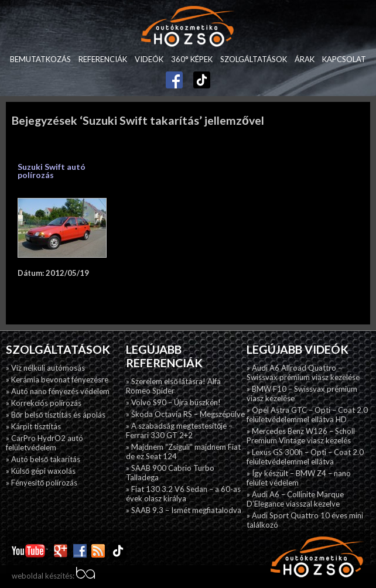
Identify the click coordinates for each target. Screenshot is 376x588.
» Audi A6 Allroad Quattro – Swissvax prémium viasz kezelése (303, 372)
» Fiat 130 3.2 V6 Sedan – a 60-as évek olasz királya (183, 494)
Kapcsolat (344, 59)
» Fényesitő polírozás (42, 483)
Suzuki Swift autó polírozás (52, 171)
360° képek (192, 59)
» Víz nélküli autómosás (45, 368)
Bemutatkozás (40, 59)
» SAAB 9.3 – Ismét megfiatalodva (184, 510)
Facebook (175, 76)
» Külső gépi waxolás (41, 471)
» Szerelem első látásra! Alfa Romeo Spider (173, 386)
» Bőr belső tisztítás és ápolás (56, 415)
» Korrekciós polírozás (44, 403)
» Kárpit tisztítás (33, 426)
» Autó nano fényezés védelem (58, 391)
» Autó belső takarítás (43, 459)
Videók (149, 59)
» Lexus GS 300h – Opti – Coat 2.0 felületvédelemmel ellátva (305, 457)
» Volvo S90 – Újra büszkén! (173, 402)
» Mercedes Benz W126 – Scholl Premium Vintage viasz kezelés (301, 436)
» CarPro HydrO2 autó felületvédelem (45, 443)
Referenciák (103, 59)
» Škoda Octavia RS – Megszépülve (185, 414)
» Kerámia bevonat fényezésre (57, 380)
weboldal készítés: (53, 576)
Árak (305, 59)
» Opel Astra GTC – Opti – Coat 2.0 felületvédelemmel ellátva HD (307, 415)
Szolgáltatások (254, 59)
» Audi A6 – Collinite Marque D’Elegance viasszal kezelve (295, 499)
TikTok (196, 78)
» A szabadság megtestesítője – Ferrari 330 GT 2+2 (179, 430)
